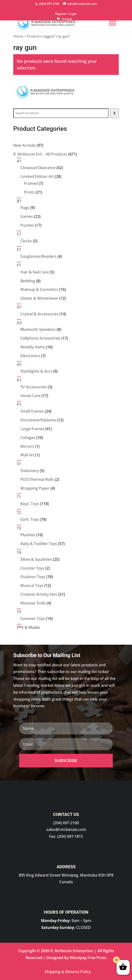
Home (18, 36)
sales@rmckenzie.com (66, 829)
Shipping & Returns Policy (68, 972)
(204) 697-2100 (66, 823)
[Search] (114, 113)
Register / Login (66, 14)
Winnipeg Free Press (88, 958)
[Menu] (113, 23)
